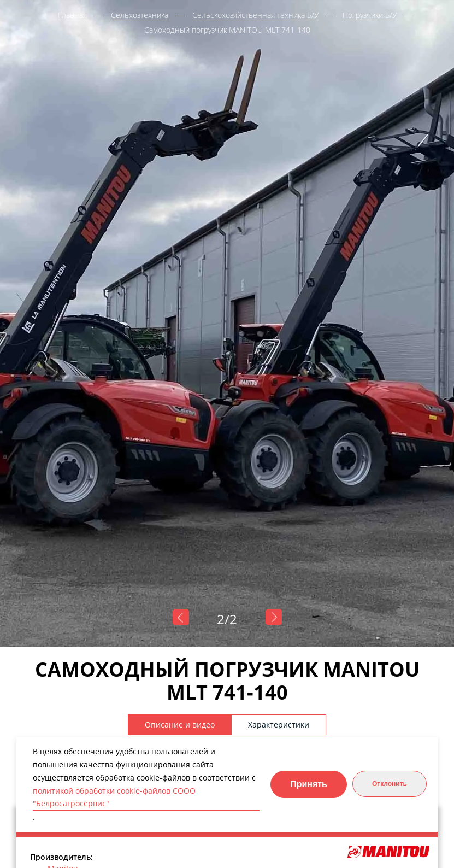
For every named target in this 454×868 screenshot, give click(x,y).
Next (274, 617)
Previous (181, 617)
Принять (309, 784)
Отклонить (390, 784)
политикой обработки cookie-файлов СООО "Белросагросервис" (114, 797)
